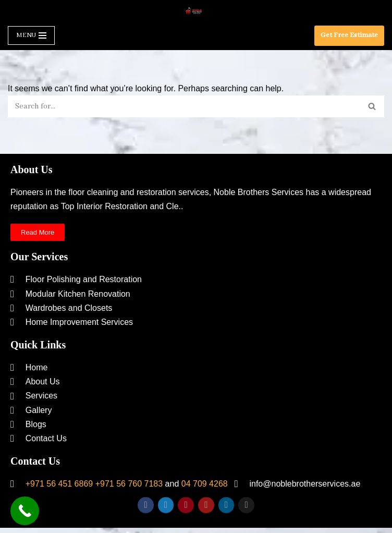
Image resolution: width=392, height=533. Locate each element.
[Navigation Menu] (31, 35)
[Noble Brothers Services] (196, 11)
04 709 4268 (205, 484)
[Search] (184, 106)
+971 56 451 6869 (59, 484)
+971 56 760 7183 (129, 484)
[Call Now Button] (25, 511)
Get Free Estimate (349, 35)
